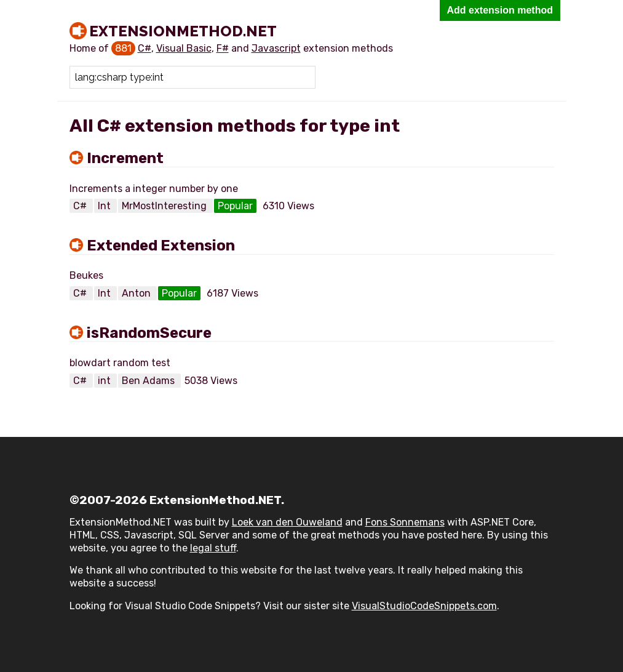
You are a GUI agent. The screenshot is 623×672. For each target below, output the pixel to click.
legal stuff (213, 548)
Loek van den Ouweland (287, 522)
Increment (125, 158)
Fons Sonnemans (405, 522)
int (105, 381)
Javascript (276, 48)
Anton (137, 293)
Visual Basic (184, 48)
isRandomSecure (149, 333)
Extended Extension (161, 246)
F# (223, 48)
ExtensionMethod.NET (183, 31)
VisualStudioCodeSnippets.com (424, 606)
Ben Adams (149, 381)
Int (105, 206)
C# (145, 48)
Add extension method (500, 10)
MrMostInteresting (165, 206)
